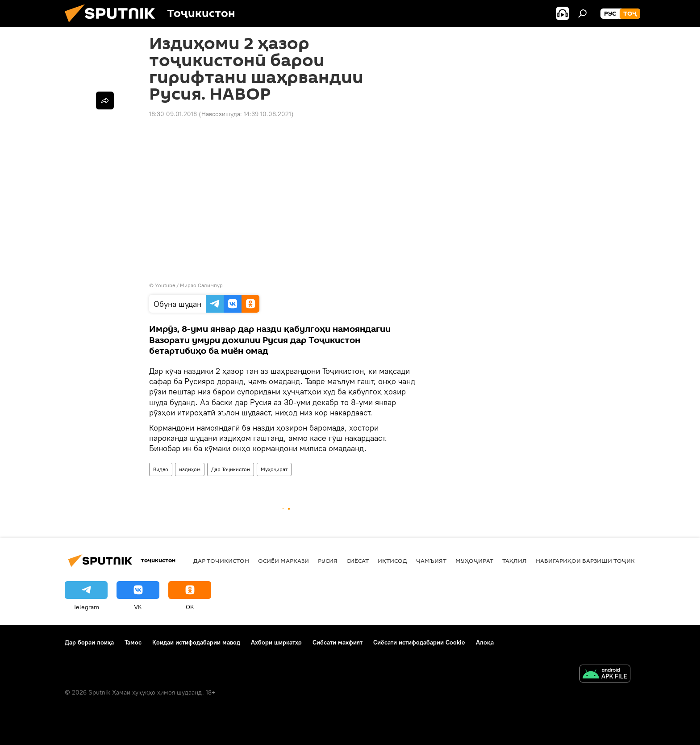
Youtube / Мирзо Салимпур (189, 285)
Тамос (133, 642)
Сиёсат (358, 561)
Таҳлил (515, 561)
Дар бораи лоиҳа (89, 642)
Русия (328, 561)
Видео (161, 469)
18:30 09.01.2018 (173, 114)
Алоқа (485, 642)
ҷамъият (431, 561)
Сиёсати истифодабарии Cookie (419, 642)
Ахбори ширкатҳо (276, 642)
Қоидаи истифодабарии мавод (196, 642)
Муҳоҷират (274, 469)
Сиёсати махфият (337, 642)
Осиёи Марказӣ (283, 561)
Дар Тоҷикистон (231, 469)
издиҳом (190, 469)
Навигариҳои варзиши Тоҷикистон (596, 561)
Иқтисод (392, 561)
